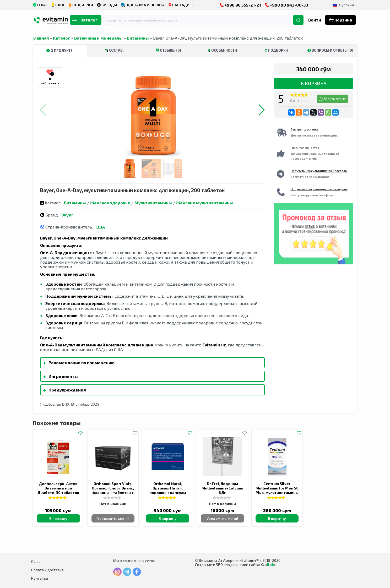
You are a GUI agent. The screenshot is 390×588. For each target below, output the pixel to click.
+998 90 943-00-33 (286, 5)
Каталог (61, 38)
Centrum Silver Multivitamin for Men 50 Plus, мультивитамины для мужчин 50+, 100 (277, 490)
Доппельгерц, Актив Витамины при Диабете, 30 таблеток (58, 488)
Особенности (222, 50)
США (100, 227)
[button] (262, 110)
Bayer (67, 215)
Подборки (276, 50)
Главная (41, 38)
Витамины (138, 38)
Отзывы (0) (168, 50)
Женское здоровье (110, 203)
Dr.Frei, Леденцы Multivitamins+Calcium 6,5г (222, 488)
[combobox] (202, 20)
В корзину (313, 83)
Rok (270, 565)
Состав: (114, 50)
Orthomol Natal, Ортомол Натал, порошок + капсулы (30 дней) (168, 490)
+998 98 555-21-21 (240, 5)
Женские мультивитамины (205, 203)
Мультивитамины (153, 203)
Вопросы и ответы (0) (330, 50)
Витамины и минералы (98, 38)
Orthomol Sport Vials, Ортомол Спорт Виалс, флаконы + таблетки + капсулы (113, 490)
